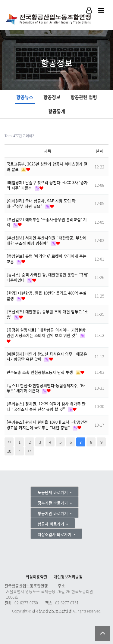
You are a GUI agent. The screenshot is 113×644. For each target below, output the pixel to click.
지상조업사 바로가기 (55, 534)
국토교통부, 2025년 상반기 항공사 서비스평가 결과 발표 (47, 166)
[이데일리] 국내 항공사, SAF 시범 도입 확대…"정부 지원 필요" (41, 203)
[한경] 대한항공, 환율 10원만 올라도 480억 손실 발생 (47, 296)
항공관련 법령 (84, 97)
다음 (19, 451)
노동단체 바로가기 (53, 492)
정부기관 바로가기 (53, 503)
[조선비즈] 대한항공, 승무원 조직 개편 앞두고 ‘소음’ (47, 314)
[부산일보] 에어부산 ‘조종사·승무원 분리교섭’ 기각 (47, 222)
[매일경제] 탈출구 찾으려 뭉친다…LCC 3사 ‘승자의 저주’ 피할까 (47, 185)
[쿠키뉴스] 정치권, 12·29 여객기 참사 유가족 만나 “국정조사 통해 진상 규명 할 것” (46, 406)
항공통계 (57, 111)
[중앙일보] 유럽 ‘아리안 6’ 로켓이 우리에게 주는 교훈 (47, 259)
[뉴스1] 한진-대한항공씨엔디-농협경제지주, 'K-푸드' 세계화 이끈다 (46, 388)
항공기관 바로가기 (53, 513)
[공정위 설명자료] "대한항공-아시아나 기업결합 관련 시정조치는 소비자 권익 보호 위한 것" (46, 333)
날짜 (99, 151)
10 (9, 451)
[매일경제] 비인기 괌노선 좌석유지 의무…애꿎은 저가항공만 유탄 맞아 (47, 357)
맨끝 (30, 451)
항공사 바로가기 (52, 524)
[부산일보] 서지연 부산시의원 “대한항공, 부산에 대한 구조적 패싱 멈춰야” (47, 240)
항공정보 (52, 97)
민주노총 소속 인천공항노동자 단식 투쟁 (40, 372)
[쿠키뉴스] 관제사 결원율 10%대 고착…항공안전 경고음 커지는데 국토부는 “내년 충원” (47, 425)
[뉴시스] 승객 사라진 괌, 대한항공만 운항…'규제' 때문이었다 (47, 277)
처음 (9, 442)
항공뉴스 (25, 97)
